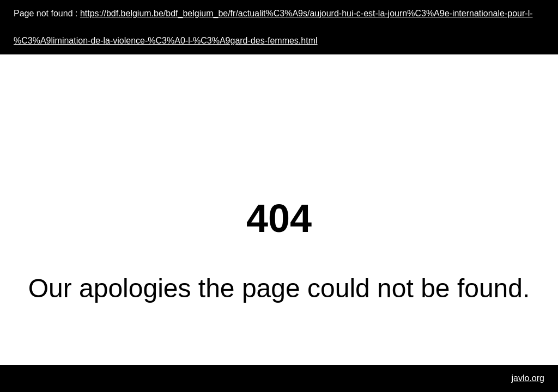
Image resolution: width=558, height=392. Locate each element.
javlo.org (528, 378)
